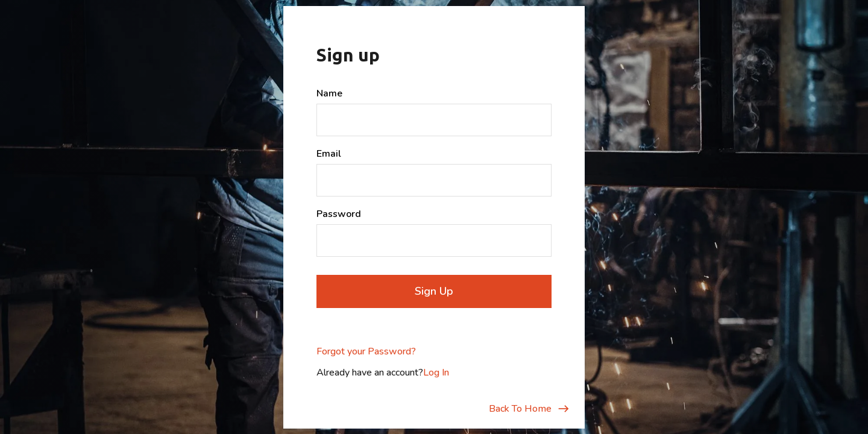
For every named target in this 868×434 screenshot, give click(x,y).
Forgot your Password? (366, 351)
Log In (436, 373)
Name (329, 93)
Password (339, 214)
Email (329, 154)
